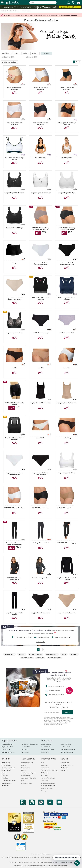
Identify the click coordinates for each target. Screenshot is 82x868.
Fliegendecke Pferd (8, 744)
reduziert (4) (30, 57)
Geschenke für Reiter (8, 768)
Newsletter (64, 770)
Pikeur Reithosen (46, 747)
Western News (54, 707)
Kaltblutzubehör (7, 783)
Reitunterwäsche (27, 658)
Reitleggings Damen (8, 752)
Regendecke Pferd (7, 747)
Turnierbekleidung (55, 658)
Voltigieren (5, 775)
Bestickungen (65, 763)
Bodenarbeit (6, 786)
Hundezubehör (6, 770)
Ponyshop (5, 778)
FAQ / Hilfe (44, 775)
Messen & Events (27, 783)
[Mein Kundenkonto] (69, 4)
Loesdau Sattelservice (67, 765)
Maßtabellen (64, 768)
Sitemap (44, 791)
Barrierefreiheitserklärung (49, 770)
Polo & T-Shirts (9, 654)
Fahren (4, 773)
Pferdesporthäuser (27, 763)
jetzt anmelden (41, 642)
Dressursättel (6, 749)
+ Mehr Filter (46, 53)
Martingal (25, 749)
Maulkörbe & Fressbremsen (30, 744)
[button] (2, 3)
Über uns (24, 770)
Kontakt (24, 765)
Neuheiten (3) (6, 57)
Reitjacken (74, 654)
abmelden (59, 724)
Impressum (45, 765)
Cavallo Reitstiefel (46, 744)
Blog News (65, 707)
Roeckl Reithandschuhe (68, 749)
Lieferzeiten (45, 781)
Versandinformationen (48, 783)
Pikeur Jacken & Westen (48, 749)
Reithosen (22, 654)
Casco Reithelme (66, 744)
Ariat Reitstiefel (65, 747)
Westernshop (6, 763)
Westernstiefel (26, 747)
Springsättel (25, 752)
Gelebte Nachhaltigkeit (28, 773)
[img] (79, 3)
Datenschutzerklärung (51, 723)
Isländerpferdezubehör (9, 781)
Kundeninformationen (48, 778)
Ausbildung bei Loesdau (29, 778)
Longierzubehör (7, 765)
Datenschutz (45, 768)
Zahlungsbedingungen (48, 786)
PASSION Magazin (27, 775)
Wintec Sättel (45, 752)
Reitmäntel (40, 658)
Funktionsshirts (52, 654)
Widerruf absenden (47, 788)
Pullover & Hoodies (36, 654)
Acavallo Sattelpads (67, 752)
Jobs (23, 781)
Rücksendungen (46, 773)
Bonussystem (25, 768)
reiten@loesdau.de (46, 854)
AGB (42, 763)
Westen (64, 654)
